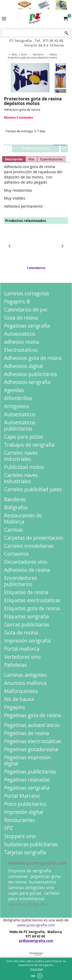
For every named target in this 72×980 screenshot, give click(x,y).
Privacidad (36, 969)
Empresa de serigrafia (30, 871)
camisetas (18, 876)
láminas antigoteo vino (31, 887)
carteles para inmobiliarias (34, 896)
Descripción (14, 159)
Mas (31, 159)
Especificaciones (51, 159)
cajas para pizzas (25, 893)
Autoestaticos (42, 882)
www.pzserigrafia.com (36, 925)
